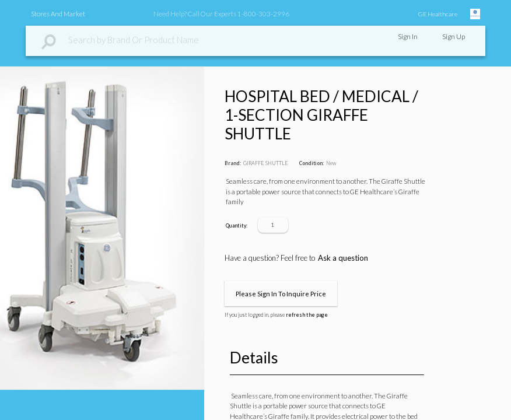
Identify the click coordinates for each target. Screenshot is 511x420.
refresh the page (307, 315)
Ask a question (343, 258)
